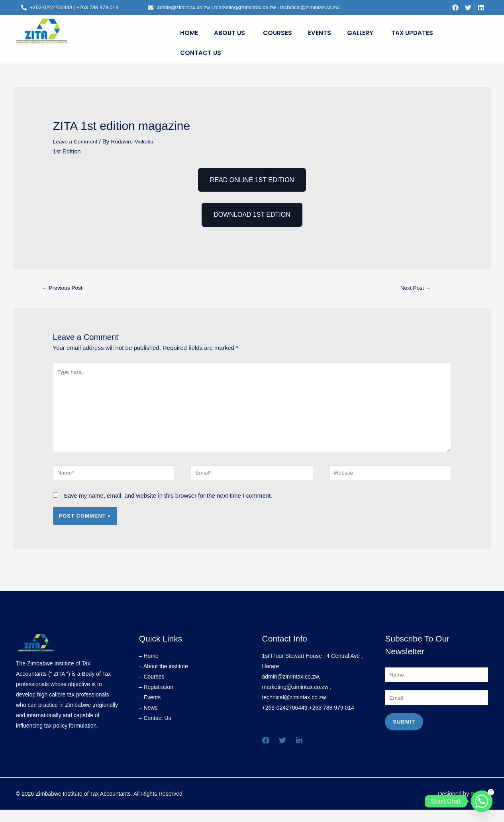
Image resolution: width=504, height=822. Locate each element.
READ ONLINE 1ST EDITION (252, 180)
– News (148, 719)
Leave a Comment (77, 141)
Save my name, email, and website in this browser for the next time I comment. (168, 507)
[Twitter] (282, 752)
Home (189, 33)
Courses (277, 33)
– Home (149, 667)
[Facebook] (266, 752)
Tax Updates (412, 33)
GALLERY (360, 33)
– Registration (156, 698)
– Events (150, 709)
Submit (404, 737)
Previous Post (65, 289)
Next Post (416, 289)
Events (320, 33)
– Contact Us (155, 730)
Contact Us (201, 53)
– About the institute (164, 678)
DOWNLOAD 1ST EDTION (252, 215)
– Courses (152, 688)
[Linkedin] (299, 752)
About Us (229, 33)
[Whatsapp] (482, 801)
